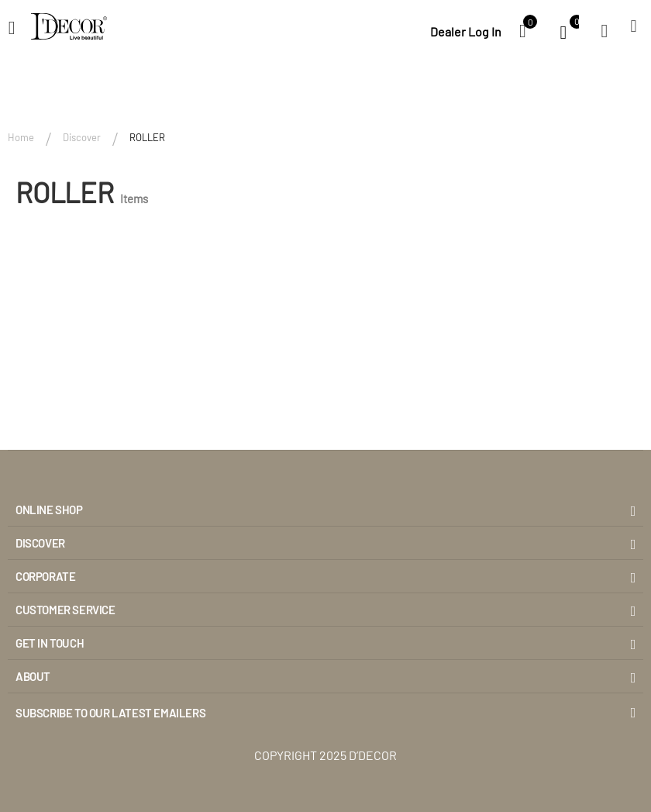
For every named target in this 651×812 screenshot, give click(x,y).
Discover (82, 137)
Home (21, 137)
